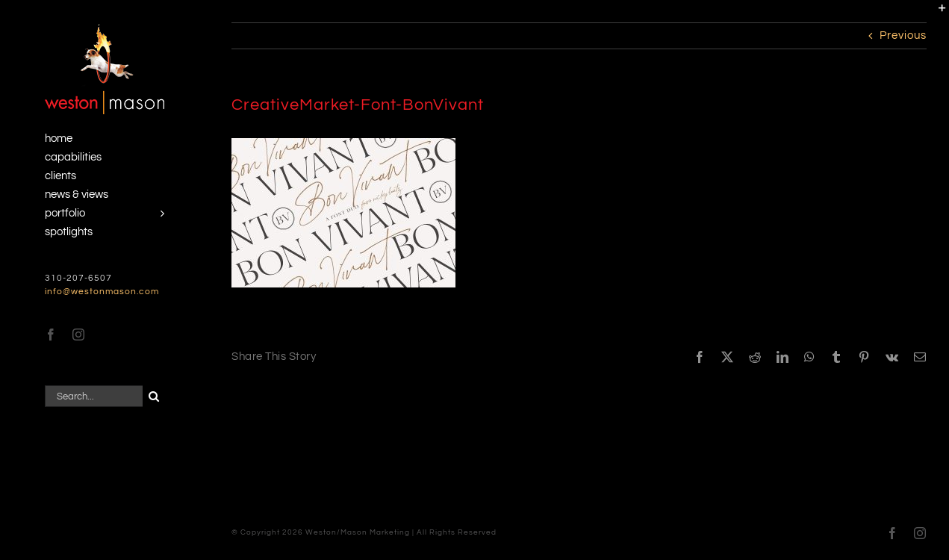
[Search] (153, 396)
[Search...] (94, 396)
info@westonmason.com (102, 292)
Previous (903, 35)
